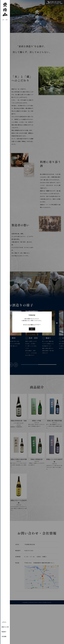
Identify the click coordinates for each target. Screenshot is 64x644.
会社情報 (4, 636)
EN (7, 20)
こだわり (4, 622)
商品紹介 (4, 632)
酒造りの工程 (5, 627)
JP (3, 20)
